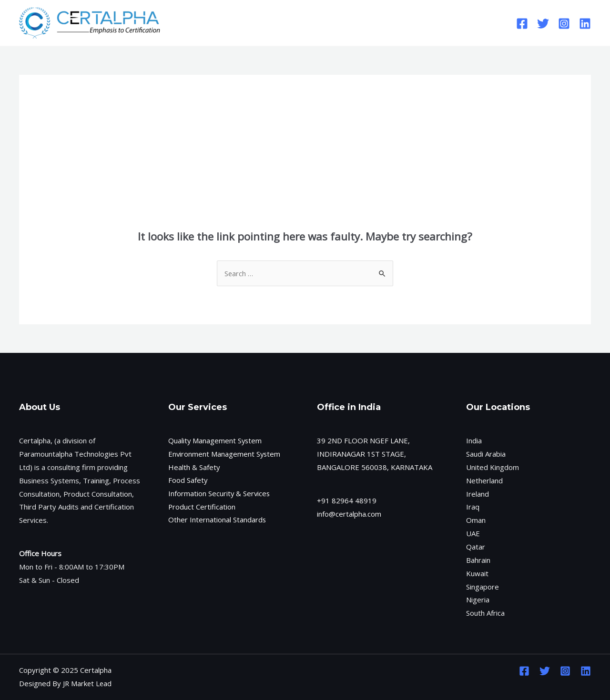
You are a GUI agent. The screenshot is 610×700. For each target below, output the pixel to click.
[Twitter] (543, 24)
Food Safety (188, 480)
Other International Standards (217, 520)
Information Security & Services (220, 494)
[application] (281, 23)
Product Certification (202, 507)
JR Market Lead (88, 683)
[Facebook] (522, 24)
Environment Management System (225, 454)
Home (233, 23)
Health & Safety (194, 467)
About (272, 23)
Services (319, 23)
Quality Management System (216, 440)
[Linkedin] (585, 24)
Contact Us (369, 23)
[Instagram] (564, 24)
